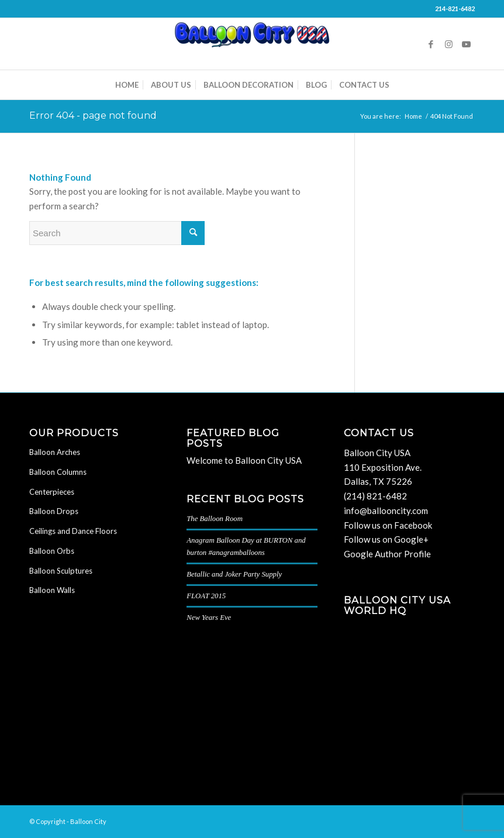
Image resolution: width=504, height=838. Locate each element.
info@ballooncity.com (386, 511)
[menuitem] (127, 85)
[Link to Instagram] (448, 44)
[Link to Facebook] (431, 44)
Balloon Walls (52, 590)
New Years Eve (209, 618)
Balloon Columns (58, 472)
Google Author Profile (387, 554)
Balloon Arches (55, 452)
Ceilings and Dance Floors (73, 531)
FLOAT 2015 (206, 596)
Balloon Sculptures (61, 571)
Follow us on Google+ (386, 539)
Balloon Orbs (52, 551)
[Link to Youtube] (466, 44)
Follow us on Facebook (388, 525)
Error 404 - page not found (93, 115)
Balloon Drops (54, 511)
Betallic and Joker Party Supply (234, 574)
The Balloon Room (215, 519)
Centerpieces (52, 492)
